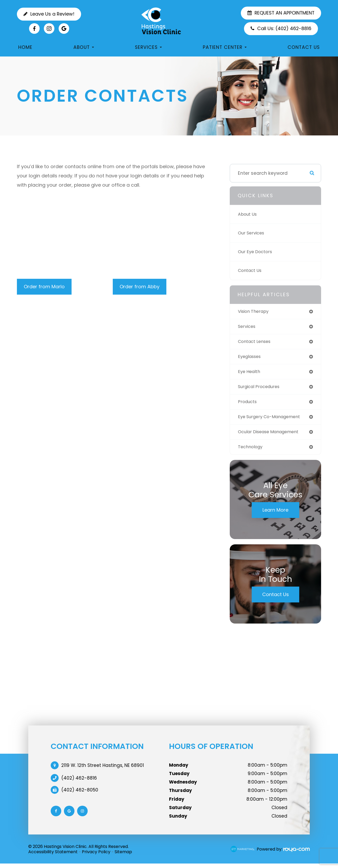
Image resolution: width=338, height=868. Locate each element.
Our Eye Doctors (256, 252)
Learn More (275, 514)
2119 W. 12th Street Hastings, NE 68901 (103, 770)
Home (25, 47)
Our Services (252, 233)
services (248, 327)
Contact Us (304, 47)
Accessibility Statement (53, 856)
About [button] (84, 47)
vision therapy (255, 312)
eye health (250, 373)
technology (251, 451)
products (248, 404)
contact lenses (256, 343)
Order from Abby (140, 287)
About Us (248, 214)
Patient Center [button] (225, 47)
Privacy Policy (96, 856)
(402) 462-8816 (79, 782)
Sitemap (123, 856)
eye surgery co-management (273, 420)
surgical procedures (261, 389)
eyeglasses (251, 358)
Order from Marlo (44, 287)
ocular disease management (272, 435)
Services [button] (148, 47)
